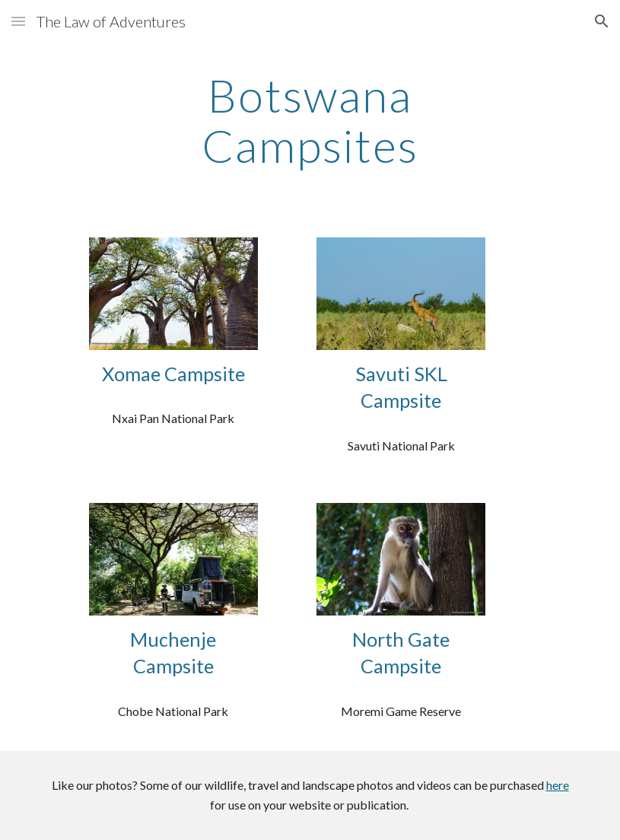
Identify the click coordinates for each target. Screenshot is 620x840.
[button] (18, 21)
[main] (310, 120)
